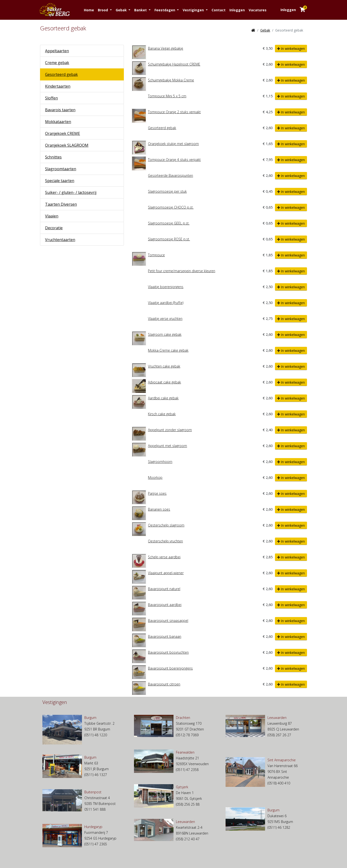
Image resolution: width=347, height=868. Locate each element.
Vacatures (258, 10)
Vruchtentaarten (60, 240)
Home (89, 10)
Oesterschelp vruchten (165, 541)
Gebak (122, 10)
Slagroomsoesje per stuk (167, 191)
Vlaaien (52, 216)
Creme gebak (57, 63)
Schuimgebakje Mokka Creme (171, 80)
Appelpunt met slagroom (167, 446)
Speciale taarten (60, 181)
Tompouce (156, 255)
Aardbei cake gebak (163, 398)
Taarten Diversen (61, 204)
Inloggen (237, 10)
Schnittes (53, 157)
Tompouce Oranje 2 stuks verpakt (174, 112)
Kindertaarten (58, 86)
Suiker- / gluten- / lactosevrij (71, 192)
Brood (103, 10)
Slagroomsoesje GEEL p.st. (169, 223)
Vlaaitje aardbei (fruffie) (166, 303)
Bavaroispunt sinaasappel (168, 621)
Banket (141, 10)
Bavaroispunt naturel (164, 589)
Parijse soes (157, 493)
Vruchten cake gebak (164, 366)
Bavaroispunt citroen (164, 684)
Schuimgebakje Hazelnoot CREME (174, 64)
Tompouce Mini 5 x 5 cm (167, 96)
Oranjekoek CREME (63, 133)
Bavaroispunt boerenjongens (170, 668)
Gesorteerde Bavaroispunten (170, 175)
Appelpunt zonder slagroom (170, 430)
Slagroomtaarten (61, 169)
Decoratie (54, 228)
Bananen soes (159, 509)
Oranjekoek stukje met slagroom (173, 144)
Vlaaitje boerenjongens (166, 287)
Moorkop (155, 477)
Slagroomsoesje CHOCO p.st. (171, 207)
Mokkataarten (58, 122)
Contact (219, 10)
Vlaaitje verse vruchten (165, 319)
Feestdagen (165, 10)
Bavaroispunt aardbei (165, 605)
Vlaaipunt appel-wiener (166, 573)
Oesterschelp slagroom (166, 525)
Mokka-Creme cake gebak (168, 350)
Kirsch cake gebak (162, 414)
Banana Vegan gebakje (166, 48)
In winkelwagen (291, 49)
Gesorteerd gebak (61, 74)
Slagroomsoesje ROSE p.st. (169, 239)
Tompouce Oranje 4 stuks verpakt (174, 160)
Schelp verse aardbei (164, 557)
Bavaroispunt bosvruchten (168, 652)
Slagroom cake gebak (165, 334)
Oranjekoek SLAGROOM (67, 145)
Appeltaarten (57, 51)
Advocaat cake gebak (164, 382)
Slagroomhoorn (160, 462)
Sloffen (51, 98)
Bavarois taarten (60, 110)
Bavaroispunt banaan (165, 636)
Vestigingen (194, 10)
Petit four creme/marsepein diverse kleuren (182, 271)
